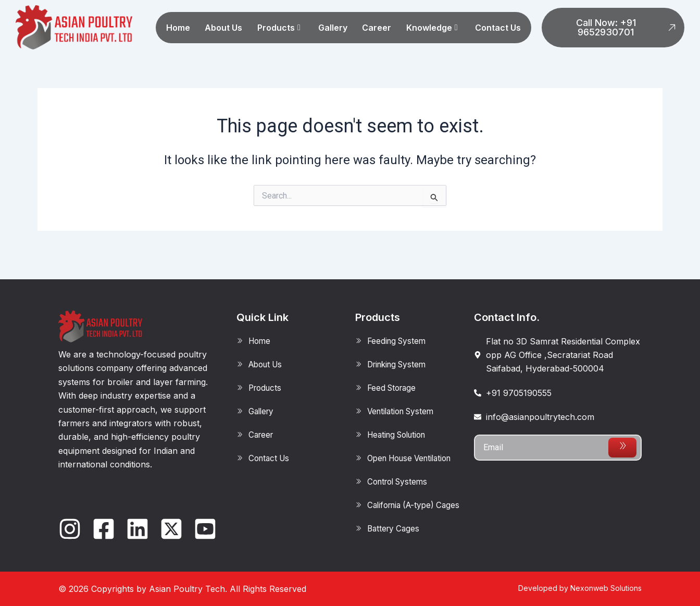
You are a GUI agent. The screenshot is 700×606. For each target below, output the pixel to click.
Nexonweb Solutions (606, 588)
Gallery (333, 28)
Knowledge (432, 28)
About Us (223, 28)
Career (377, 28)
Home (178, 28)
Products (279, 28)
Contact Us (498, 28)
